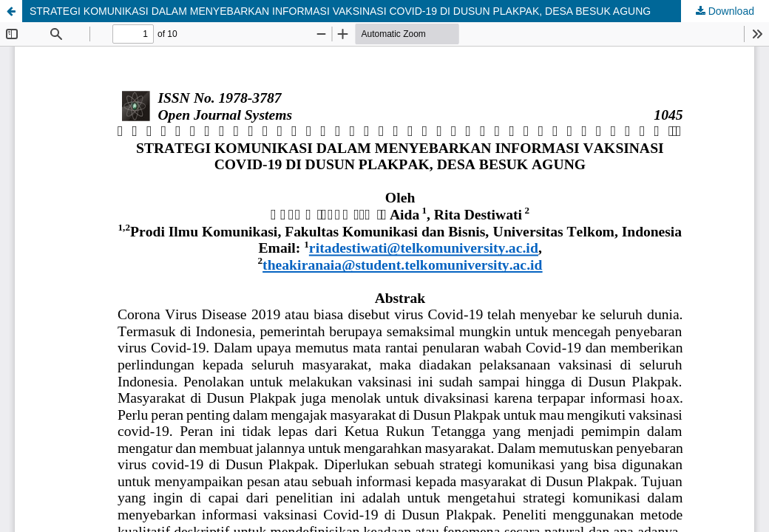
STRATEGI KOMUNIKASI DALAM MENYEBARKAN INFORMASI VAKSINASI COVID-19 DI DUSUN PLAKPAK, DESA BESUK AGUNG (340, 11)
